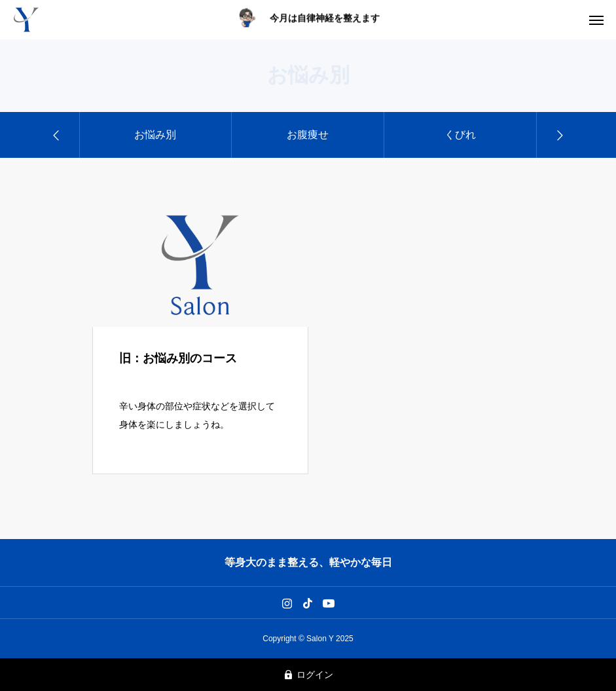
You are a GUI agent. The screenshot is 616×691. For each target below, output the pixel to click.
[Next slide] (559, 135)
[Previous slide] (57, 135)
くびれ (460, 135)
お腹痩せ (308, 135)
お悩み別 (155, 135)
